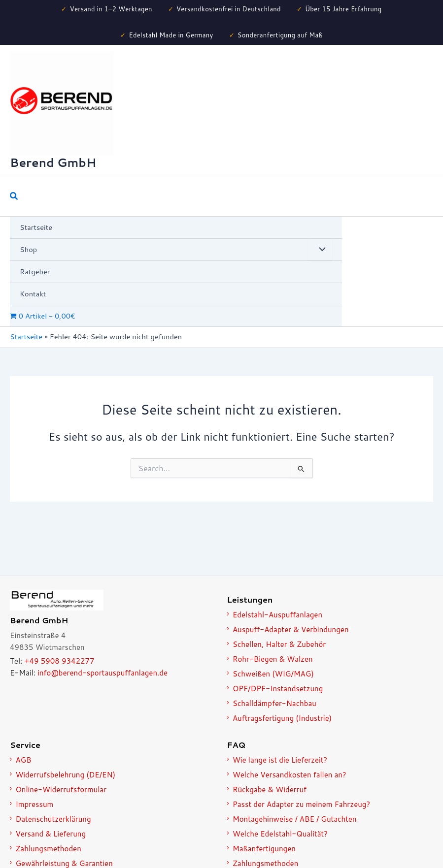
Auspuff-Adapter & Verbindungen (291, 629)
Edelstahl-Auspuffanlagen (277, 615)
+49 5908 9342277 (59, 661)
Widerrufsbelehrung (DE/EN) (65, 775)
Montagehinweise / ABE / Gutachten (295, 819)
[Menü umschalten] (320, 250)
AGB (23, 760)
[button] (14, 197)
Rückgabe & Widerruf (270, 789)
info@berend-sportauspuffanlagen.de (102, 673)
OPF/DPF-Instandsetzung (278, 689)
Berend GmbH (53, 162)
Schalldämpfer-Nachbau (274, 703)
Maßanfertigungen (264, 849)
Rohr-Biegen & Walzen (273, 659)
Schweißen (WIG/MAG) (273, 674)
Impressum (34, 804)
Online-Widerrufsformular (61, 789)
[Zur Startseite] (113, 600)
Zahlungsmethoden (48, 849)
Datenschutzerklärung (53, 819)
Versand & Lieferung (51, 834)
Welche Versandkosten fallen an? (290, 775)
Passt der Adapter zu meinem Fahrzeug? (301, 804)
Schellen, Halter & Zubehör (279, 644)
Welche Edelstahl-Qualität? (280, 834)
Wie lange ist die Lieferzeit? (280, 760)
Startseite (26, 337)
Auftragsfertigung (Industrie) (282, 718)
